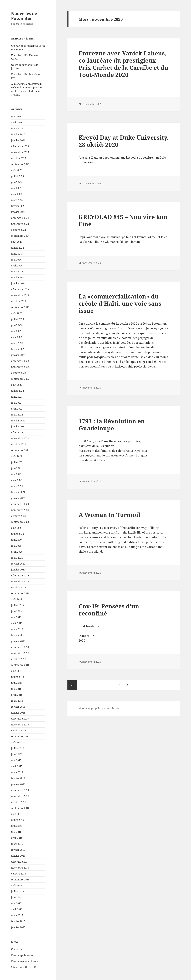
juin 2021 (16, 468)
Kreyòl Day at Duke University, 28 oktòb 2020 (124, 141)
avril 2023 (17, 337)
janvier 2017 (18, 784)
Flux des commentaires (24, 961)
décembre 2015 (20, 862)
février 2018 (18, 707)
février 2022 (18, 421)
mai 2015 (16, 903)
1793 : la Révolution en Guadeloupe (112, 425)
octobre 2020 (19, 516)
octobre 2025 (19, 158)
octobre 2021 (19, 444)
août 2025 (17, 170)
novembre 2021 (20, 438)
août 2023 (17, 313)
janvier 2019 (18, 641)
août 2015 (17, 886)
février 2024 (18, 277)
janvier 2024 (18, 283)
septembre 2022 (20, 379)
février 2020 (18, 564)
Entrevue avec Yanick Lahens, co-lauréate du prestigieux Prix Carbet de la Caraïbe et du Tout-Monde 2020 (123, 64)
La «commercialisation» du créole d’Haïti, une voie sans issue (120, 303)
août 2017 (17, 742)
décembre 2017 (20, 719)
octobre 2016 (19, 802)
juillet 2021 (18, 462)
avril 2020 (17, 552)
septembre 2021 (20, 450)
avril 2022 (17, 409)
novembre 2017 (20, 725)
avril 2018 (17, 695)
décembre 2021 (20, 432)
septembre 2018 (20, 665)
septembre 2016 (20, 808)
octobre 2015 (19, 874)
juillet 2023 (18, 319)
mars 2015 (17, 915)
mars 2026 (17, 128)
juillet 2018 (18, 677)
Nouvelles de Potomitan (24, 16)
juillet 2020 (18, 534)
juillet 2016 (18, 820)
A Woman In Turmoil (109, 515)
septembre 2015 (20, 880)
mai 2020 (16, 546)
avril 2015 (17, 909)
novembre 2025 (20, 152)
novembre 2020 (20, 510)
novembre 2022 (20, 367)
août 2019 (17, 599)
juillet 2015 (18, 891)
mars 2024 (17, 272)
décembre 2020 (20, 504)
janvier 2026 (18, 140)
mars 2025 (17, 200)
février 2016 (18, 850)
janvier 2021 (18, 498)
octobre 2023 (19, 301)
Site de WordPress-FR (24, 967)
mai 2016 (16, 832)
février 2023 (18, 349)
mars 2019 (17, 629)
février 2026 (18, 134)
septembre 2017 (20, 736)
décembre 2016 (20, 790)
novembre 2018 (20, 653)
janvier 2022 (18, 427)
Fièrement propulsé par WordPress (99, 708)
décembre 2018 (20, 647)
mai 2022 (16, 403)
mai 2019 (16, 617)
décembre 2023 (20, 289)
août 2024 (17, 242)
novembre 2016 (20, 796)
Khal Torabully (89, 626)
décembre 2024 (20, 218)
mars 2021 (17, 486)
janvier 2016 (18, 856)
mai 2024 (16, 260)
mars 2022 (17, 415)
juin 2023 (16, 325)
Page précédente (72, 685)
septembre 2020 (20, 522)
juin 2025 (16, 182)
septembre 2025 (20, 164)
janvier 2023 (18, 355)
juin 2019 (16, 611)
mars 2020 (17, 558)
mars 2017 (17, 772)
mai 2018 (16, 689)
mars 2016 (17, 844)
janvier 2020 (18, 570)
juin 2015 (16, 897)
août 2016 (17, 814)
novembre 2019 (20, 582)
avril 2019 (17, 623)
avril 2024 (17, 266)
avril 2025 (17, 194)
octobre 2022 (19, 373)
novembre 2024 (20, 224)
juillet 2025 (18, 176)
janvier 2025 (18, 212)
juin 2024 (16, 254)
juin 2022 (16, 397)
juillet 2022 (18, 391)
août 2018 (17, 671)
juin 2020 (16, 540)
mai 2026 (16, 117)
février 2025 (18, 206)
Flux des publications (23, 955)
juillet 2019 (18, 605)
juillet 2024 (18, 248)
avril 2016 (17, 838)
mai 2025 (16, 188)
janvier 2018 (18, 713)
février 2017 (18, 778)
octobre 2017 (19, 731)
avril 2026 (17, 123)
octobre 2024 (19, 230)
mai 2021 (16, 474)
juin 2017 (16, 754)
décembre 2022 (20, 361)
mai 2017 (16, 760)
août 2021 (17, 456)
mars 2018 (17, 701)
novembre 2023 (20, 295)
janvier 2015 (18, 927)
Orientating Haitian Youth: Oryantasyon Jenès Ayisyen (128, 328)
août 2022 (17, 385)
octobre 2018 (19, 659)
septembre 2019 (20, 593)
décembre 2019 (20, 576)
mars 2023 (17, 343)
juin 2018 (16, 683)
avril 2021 (17, 480)
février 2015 (18, 921)
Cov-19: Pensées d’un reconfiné (109, 610)
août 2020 (17, 528)
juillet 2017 (18, 748)
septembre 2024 (20, 236)
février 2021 (18, 492)
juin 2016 (16, 826)
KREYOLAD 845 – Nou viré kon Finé (123, 220)
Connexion (17, 949)
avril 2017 (17, 766)
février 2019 (18, 635)
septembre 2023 (20, 307)
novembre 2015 (20, 868)
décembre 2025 (20, 146)
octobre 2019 (19, 587)
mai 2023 (16, 331)
